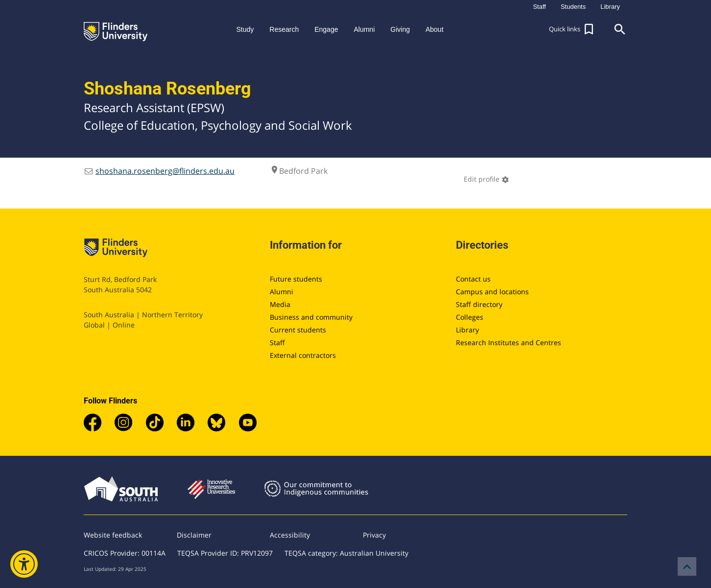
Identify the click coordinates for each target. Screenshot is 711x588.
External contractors (303, 355)
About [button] (435, 29)
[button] (572, 29)
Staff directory (479, 304)
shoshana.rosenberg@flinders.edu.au (165, 171)
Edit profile (486, 179)
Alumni (282, 292)
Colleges (470, 317)
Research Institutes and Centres (509, 342)
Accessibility (290, 535)
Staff (277, 342)
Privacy (374, 535)
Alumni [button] (364, 29)
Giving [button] (400, 29)
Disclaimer (194, 535)
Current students (298, 330)
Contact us (473, 279)
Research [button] (284, 29)
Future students (296, 279)
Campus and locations (492, 292)
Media (280, 304)
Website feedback (113, 535)
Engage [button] (326, 29)
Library (467, 330)
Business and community (311, 317)
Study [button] (245, 29)
